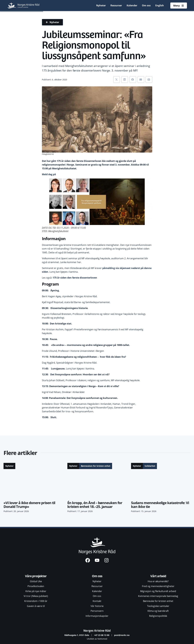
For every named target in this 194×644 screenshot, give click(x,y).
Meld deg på (49, 174)
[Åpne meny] (179, 6)
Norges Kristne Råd (97, 631)
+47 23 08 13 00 (102, 635)
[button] (117, 80)
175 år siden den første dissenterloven (75, 278)
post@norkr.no (122, 635)
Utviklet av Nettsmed (97, 639)
